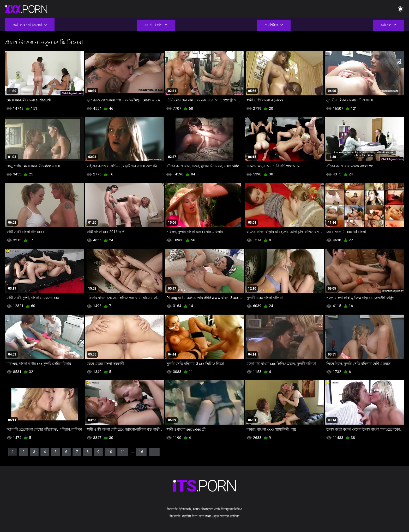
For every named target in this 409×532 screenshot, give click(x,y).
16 (141, 452)
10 (110, 452)
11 (123, 452)
